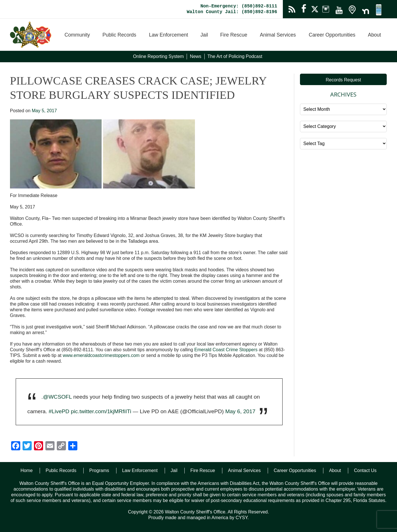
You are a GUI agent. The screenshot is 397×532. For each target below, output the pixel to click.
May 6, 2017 (240, 411)
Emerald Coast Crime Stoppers (226, 350)
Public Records (119, 35)
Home (27, 470)
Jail (204, 35)
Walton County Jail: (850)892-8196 (232, 12)
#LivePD (59, 411)
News (196, 56)
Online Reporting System (158, 56)
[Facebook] (16, 446)
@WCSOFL (57, 397)
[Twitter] (27, 446)
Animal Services (278, 35)
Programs (99, 470)
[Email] (50, 446)
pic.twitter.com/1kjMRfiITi (101, 411)
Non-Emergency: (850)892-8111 (239, 6)
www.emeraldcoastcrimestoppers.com (101, 355)
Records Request (343, 80)
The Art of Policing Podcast (235, 56)
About (374, 35)
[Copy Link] (61, 446)
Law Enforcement (169, 35)
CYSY (241, 518)
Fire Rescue (234, 35)
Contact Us (365, 470)
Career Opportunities (332, 35)
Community (77, 35)
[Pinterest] (39, 446)
